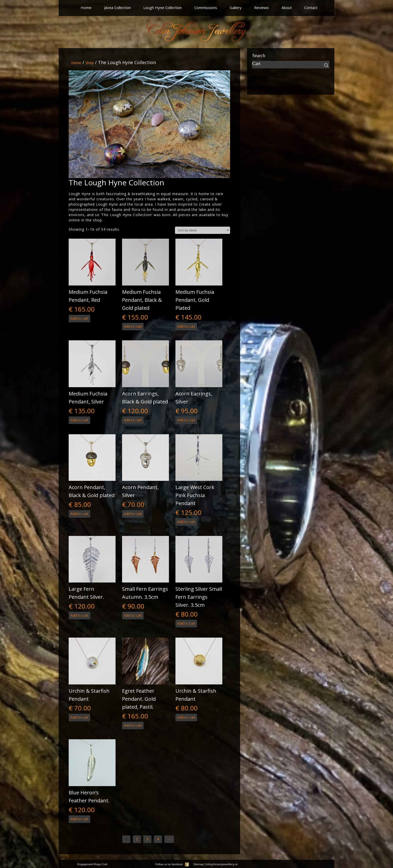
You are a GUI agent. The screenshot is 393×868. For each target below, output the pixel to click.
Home (86, 8)
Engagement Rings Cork (92, 864)
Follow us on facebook (172, 864)
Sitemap (199, 864)
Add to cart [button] (79, 318)
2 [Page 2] (137, 839)
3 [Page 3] (147, 839)
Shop (90, 63)
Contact (311, 8)
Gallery (236, 8)
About (287, 8)
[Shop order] (203, 230)
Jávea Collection (117, 8)
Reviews (262, 8)
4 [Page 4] (158, 839)
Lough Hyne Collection (163, 8)
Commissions (206, 8)
